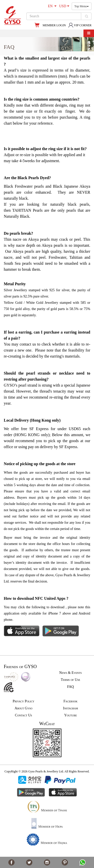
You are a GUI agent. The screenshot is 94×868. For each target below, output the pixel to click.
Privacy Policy (23, 701)
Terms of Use (71, 680)
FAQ (71, 687)
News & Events (70, 673)
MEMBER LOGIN (54, 25)
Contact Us (24, 715)
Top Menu (82, 6)
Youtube (71, 715)
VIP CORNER (80, 25)
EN (52, 6)
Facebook (70, 701)
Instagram (70, 708)
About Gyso (23, 708)
